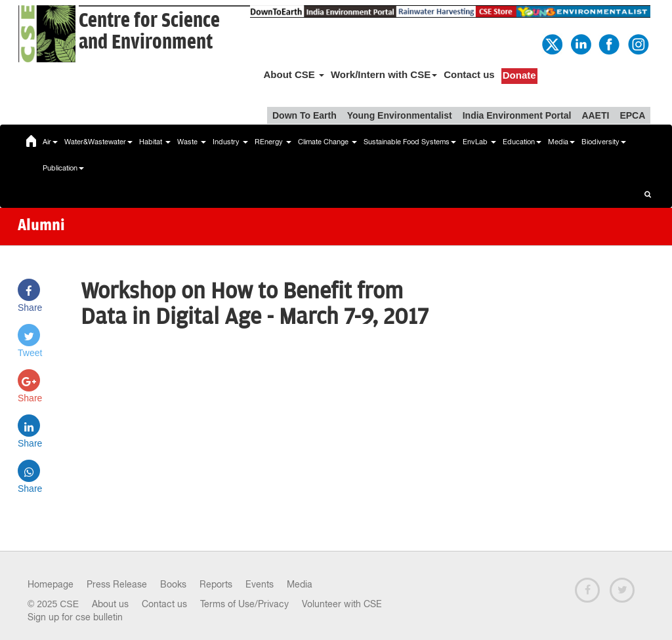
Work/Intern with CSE (384, 74)
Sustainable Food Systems (410, 142)
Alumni (41, 226)
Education (522, 142)
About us (110, 604)
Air (50, 142)
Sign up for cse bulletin (75, 617)
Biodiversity (604, 142)
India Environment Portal (517, 115)
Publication (63, 168)
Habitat (155, 142)
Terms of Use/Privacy (244, 604)
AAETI (595, 115)
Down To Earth (304, 115)
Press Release (117, 584)
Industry (230, 142)
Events (260, 584)
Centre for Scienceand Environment (149, 31)
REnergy (273, 142)
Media (561, 142)
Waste (192, 142)
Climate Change (327, 142)
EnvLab (479, 142)
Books (173, 584)
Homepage (51, 584)
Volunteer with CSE (342, 604)
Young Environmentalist (400, 115)
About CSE (294, 74)
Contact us (469, 74)
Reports (216, 584)
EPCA (632, 115)
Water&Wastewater (98, 142)
